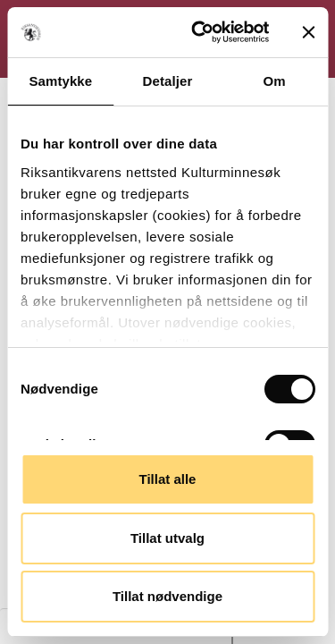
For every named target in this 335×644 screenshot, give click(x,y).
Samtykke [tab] (60, 81)
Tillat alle (168, 479)
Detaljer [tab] (168, 81)
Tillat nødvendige (167, 596)
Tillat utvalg (167, 538)
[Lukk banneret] (308, 32)
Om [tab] (275, 81)
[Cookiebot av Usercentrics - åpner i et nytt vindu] (200, 32)
